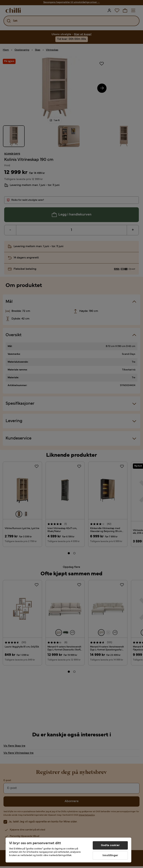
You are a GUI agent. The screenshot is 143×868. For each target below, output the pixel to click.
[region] (68, 850)
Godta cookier (110, 845)
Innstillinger (110, 855)
